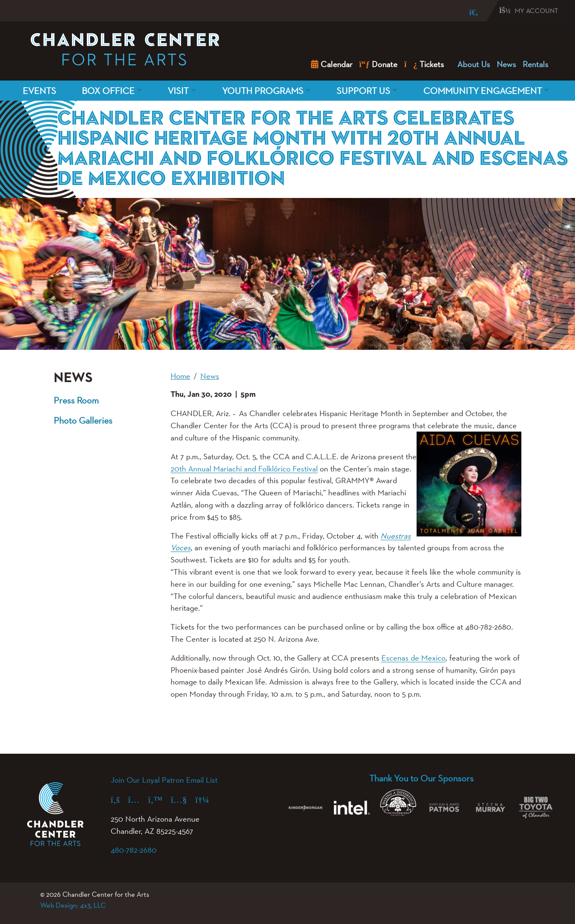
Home (180, 376)
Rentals (535, 64)
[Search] (468, 12)
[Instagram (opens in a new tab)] (138, 799)
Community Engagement (483, 91)
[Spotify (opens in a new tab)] (206, 799)
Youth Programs (263, 91)
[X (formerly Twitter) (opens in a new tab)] (159, 799)
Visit (178, 91)
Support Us (363, 91)
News (506, 64)
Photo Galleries (83, 420)
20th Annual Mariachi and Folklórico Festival (244, 469)
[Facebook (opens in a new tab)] (119, 799)
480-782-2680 (134, 850)
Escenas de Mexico (413, 658)
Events (39, 91)
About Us (474, 64)
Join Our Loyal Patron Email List (164, 780)
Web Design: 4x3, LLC (73, 905)
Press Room (76, 400)
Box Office (108, 91)
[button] (197, 727)
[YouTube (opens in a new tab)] (183, 799)
